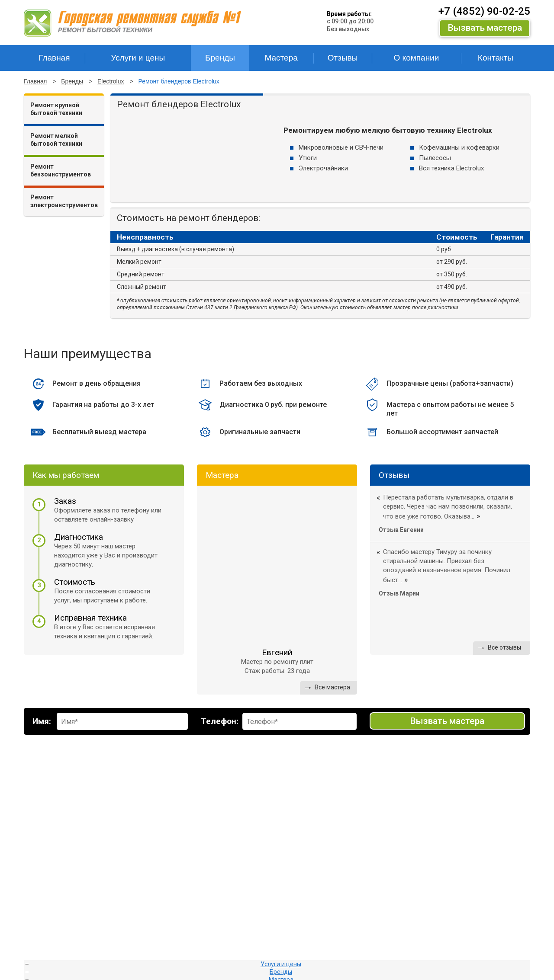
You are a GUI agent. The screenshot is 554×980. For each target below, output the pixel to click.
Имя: (42, 721)
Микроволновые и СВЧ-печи (341, 147)
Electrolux (111, 81)
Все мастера (332, 687)
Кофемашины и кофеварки (459, 147)
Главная (35, 81)
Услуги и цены (281, 964)
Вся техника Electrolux (451, 168)
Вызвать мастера (485, 28)
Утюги (308, 158)
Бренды (72, 81)
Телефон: (220, 721)
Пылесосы (435, 158)
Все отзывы (504, 647)
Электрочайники (323, 168)
